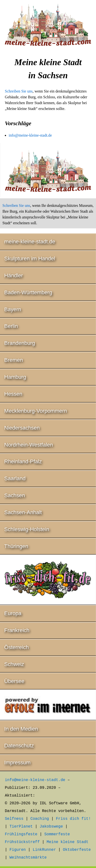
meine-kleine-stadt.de (30, 242)
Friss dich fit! (73, 819)
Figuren (18, 850)
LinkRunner (44, 850)
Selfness (14, 819)
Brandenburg (20, 343)
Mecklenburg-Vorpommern (36, 411)
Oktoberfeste (77, 850)
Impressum (18, 763)
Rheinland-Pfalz (23, 461)
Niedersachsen (22, 428)
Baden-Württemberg (28, 292)
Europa (13, 613)
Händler (14, 275)
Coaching (40, 819)
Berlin (11, 326)
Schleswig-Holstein (27, 529)
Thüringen (16, 546)
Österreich (17, 647)
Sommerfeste (57, 834)
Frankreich (17, 630)
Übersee (14, 681)
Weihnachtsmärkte (28, 858)
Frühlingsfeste (21, 834)
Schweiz (14, 664)
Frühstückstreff (22, 842)
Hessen (13, 394)
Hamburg (15, 377)
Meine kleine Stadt (68, 842)
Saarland (15, 478)
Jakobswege (51, 827)
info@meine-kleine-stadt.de (30, 135)
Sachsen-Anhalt (23, 512)
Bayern (13, 309)
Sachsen (15, 495)
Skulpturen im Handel (30, 259)
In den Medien (21, 729)
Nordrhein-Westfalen (29, 445)
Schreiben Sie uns (19, 91)
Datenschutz (19, 746)
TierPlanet (21, 827)
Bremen (14, 360)
